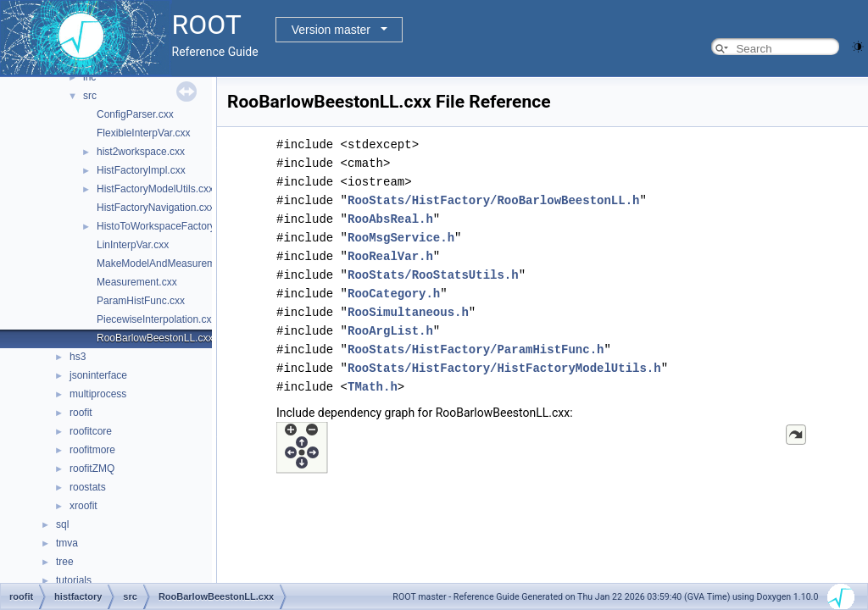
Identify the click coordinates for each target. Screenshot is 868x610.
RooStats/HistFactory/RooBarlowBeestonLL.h (493, 200)
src (90, 96)
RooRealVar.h (390, 256)
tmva (67, 543)
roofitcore (91, 431)
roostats (88, 487)
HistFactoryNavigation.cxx (156, 208)
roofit (81, 413)
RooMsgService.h (401, 238)
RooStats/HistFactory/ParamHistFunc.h (476, 349)
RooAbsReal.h (390, 219)
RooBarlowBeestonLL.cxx (155, 338)
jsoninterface (98, 375)
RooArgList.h (390, 331)
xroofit (83, 506)
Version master (331, 30)
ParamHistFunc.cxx (141, 301)
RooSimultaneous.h (408, 312)
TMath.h (373, 387)
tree (65, 562)
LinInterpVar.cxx (133, 245)
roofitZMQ (92, 469)
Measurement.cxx (137, 282)
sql (62, 524)
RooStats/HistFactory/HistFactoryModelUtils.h (504, 368)
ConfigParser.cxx (135, 114)
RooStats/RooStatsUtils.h (433, 275)
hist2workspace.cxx (141, 152)
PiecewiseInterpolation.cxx (156, 319)
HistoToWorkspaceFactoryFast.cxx (175, 226)
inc (89, 77)
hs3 (78, 357)
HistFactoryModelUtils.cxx (155, 189)
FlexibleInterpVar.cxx (144, 133)
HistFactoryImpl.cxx (141, 170)
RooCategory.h (394, 294)
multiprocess (98, 394)
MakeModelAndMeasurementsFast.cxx (184, 263)
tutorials (74, 580)
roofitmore (92, 450)
